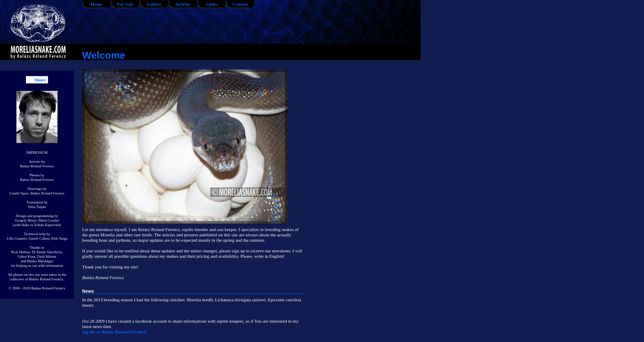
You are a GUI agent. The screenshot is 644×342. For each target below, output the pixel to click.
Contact (240, 4)
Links (212, 4)
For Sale (125, 4)
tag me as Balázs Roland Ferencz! (115, 332)
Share (40, 80)
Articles (183, 4)
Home (97, 4)
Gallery (154, 4)
